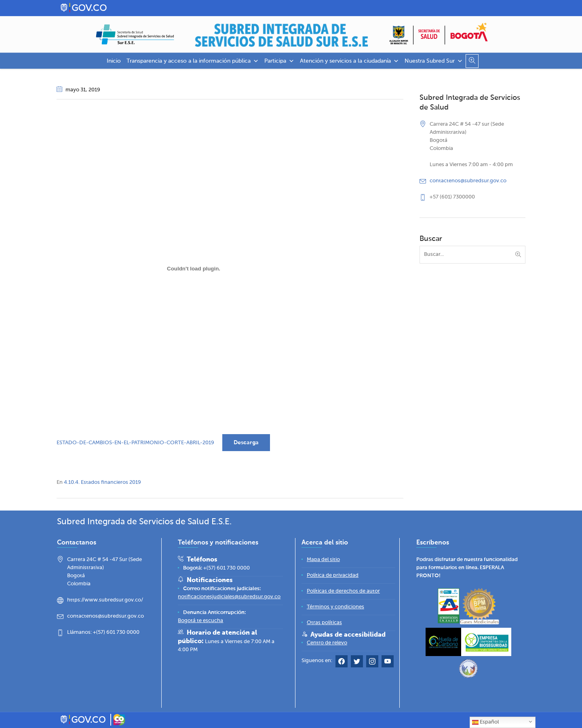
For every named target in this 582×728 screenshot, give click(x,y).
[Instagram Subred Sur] (372, 663)
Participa (279, 61)
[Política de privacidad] (333, 575)
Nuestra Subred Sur (434, 61)
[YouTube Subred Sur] (388, 663)
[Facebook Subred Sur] (342, 663)
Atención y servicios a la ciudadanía (349, 61)
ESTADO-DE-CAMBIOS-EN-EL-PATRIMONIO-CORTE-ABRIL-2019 (135, 443)
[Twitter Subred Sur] (357, 663)
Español (485, 722)
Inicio (114, 61)
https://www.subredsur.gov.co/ (105, 600)
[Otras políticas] (324, 623)
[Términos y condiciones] (335, 607)
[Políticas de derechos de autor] (343, 591)
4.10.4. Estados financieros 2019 (102, 482)
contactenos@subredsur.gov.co (468, 181)
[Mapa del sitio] (323, 560)
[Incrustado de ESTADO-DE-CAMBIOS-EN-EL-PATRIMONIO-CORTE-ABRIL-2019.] (194, 268)
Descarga (246, 443)
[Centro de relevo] (327, 643)
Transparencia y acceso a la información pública (193, 61)
